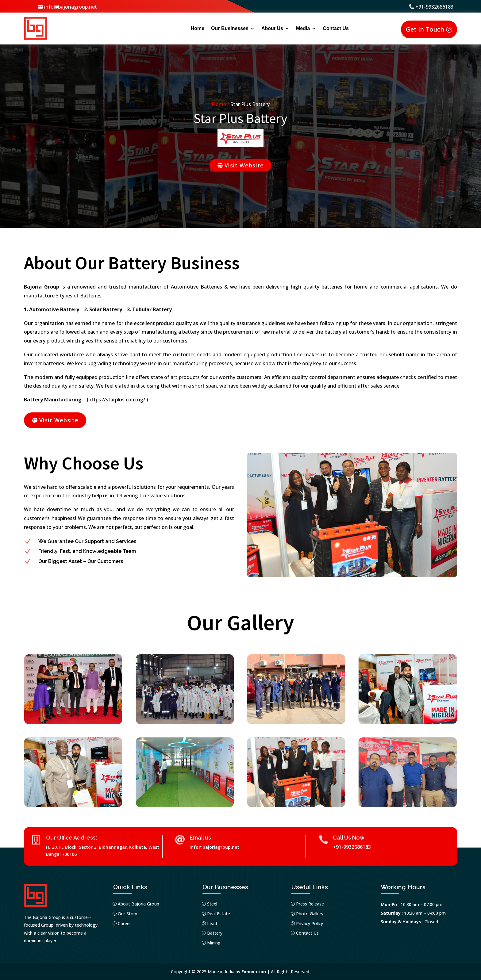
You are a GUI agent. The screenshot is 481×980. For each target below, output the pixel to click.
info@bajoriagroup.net (71, 7)
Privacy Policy (310, 923)
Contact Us (336, 28)
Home (198, 28)
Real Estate (219, 914)
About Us (272, 28)
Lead (212, 923)
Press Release (310, 904)
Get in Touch (425, 29)
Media (303, 28)
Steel (212, 904)
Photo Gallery (310, 914)
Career (124, 923)
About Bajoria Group (139, 904)
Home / (221, 104)
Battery (215, 933)
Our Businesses (230, 28)
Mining (214, 943)
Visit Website (244, 165)
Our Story (127, 914)
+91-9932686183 (434, 7)
